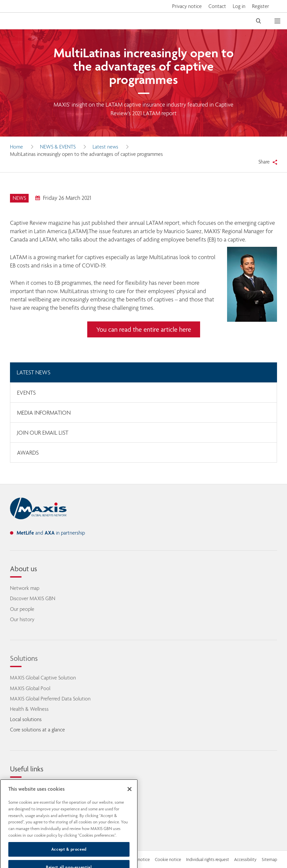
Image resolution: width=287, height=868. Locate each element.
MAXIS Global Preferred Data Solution (50, 699)
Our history (22, 619)
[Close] (130, 797)
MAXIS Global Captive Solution (43, 678)
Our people (22, 609)
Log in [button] (239, 6)
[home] (38, 509)
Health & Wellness (29, 709)
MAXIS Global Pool (30, 688)
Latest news (105, 147)
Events (26, 393)
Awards (28, 453)
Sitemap (269, 859)
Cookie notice (168, 859)
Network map (25, 588)
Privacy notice (187, 6)
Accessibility (245, 859)
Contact (217, 6)
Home (16, 147)
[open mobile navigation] (281, 21)
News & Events (58, 147)
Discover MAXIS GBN (33, 598)
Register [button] (261, 6)
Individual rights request (208, 859)
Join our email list (43, 433)
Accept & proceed (69, 857)
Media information (44, 413)
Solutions (24, 658)
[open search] (259, 21)
